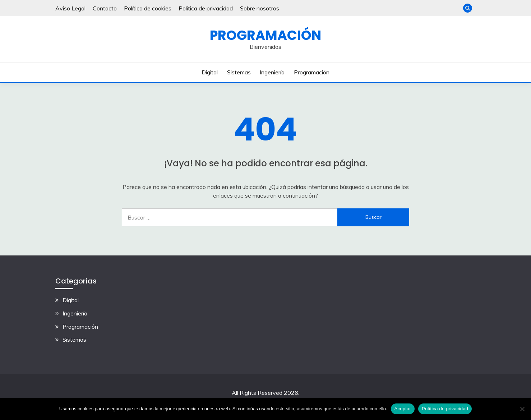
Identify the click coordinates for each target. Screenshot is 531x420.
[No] (522, 409)
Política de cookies (148, 8)
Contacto (105, 8)
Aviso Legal (70, 8)
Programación (265, 35)
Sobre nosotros (260, 8)
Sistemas (239, 72)
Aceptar (403, 409)
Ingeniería (272, 72)
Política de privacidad (206, 8)
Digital (210, 72)
